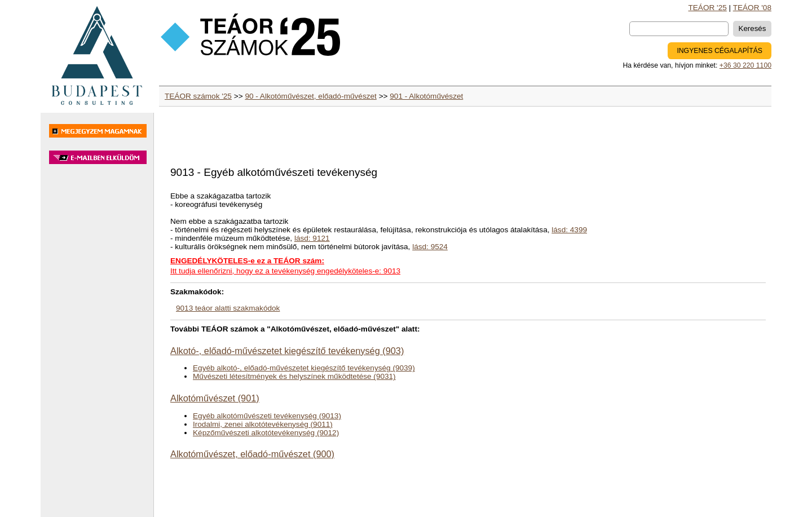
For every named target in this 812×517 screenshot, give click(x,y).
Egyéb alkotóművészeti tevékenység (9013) (267, 416)
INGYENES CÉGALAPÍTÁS (720, 51)
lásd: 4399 (569, 230)
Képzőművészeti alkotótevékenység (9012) (266, 433)
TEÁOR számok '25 (198, 96)
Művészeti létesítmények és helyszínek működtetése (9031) (294, 376)
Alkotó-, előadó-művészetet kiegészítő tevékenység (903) (287, 351)
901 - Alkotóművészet (426, 96)
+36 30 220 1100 (745, 65)
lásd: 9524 (430, 247)
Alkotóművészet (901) (215, 398)
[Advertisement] (97, 346)
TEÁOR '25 (708, 8)
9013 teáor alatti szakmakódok (228, 308)
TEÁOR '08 (752, 8)
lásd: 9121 (312, 238)
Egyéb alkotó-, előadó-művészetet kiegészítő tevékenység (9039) (304, 368)
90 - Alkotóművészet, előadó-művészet (310, 96)
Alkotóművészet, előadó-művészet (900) (252, 454)
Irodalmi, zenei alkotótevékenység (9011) (263, 424)
